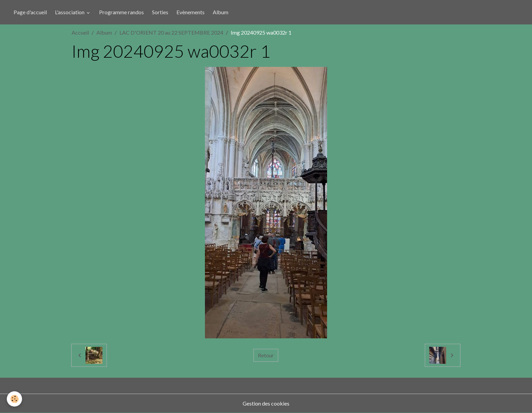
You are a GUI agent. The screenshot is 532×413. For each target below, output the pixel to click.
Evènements (191, 12)
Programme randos (121, 12)
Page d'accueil (30, 12)
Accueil (80, 32)
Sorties (160, 12)
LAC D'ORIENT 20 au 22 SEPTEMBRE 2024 (171, 32)
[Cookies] (14, 399)
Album (221, 12)
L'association (70, 12)
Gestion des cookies (266, 403)
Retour (266, 355)
